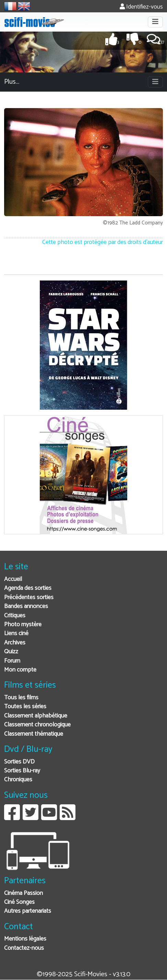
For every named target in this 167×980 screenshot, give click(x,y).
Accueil (13, 579)
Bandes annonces (26, 606)
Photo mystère (23, 625)
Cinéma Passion (23, 893)
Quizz (11, 652)
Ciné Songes (19, 902)
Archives (15, 643)
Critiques (15, 616)
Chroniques (18, 780)
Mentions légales (25, 939)
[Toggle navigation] (155, 22)
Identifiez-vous (141, 7)
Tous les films (21, 698)
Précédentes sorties (29, 598)
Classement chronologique (37, 725)
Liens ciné (16, 634)
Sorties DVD (19, 762)
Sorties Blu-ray (22, 771)
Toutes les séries (25, 707)
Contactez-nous (24, 948)
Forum (12, 661)
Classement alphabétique (36, 716)
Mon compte (20, 670)
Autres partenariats (28, 911)
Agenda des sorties (28, 588)
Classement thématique (34, 734)
